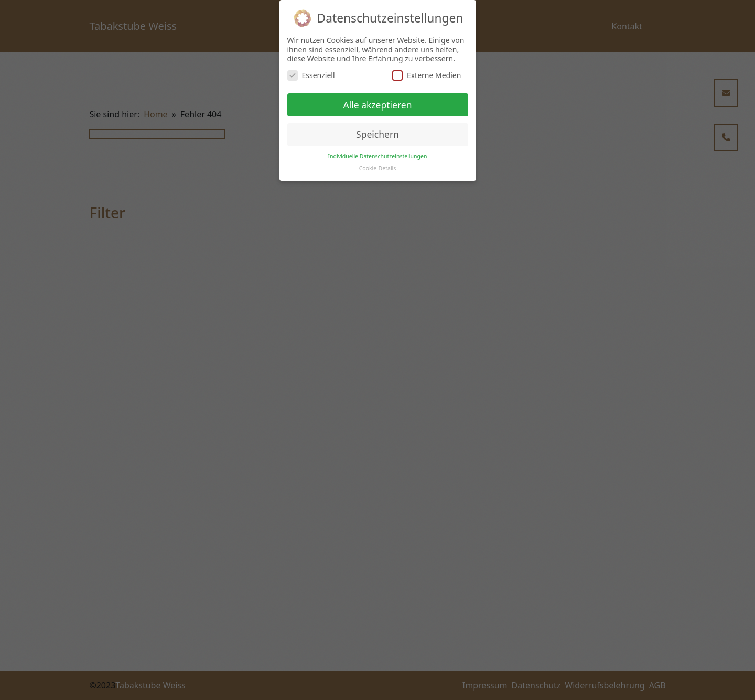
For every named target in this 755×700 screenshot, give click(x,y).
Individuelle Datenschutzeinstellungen (378, 156)
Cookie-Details (378, 168)
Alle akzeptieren (378, 105)
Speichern (377, 134)
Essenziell (311, 75)
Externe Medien (427, 75)
